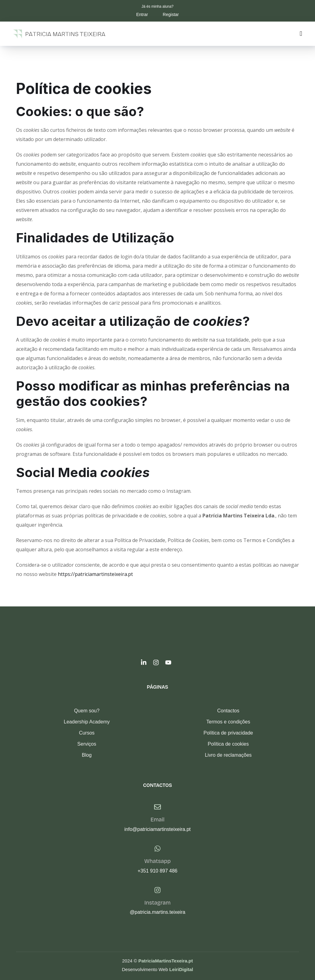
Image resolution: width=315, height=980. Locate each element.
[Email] (157, 807)
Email (157, 820)
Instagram (157, 903)
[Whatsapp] (157, 848)
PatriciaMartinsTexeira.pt (166, 961)
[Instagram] (157, 890)
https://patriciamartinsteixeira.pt (95, 574)
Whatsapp (157, 861)
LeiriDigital (181, 969)
